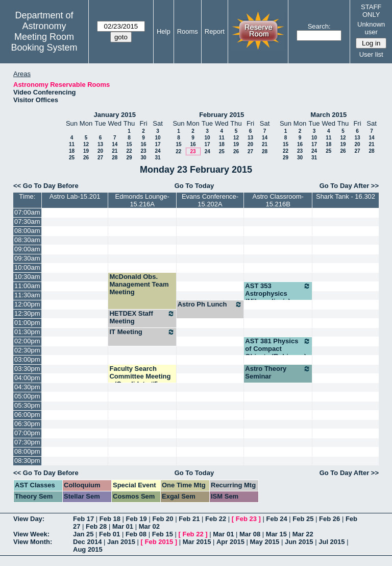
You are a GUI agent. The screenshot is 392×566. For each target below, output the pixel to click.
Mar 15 (276, 534)
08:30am (27, 240)
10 (157, 138)
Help (164, 31)
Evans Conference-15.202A (210, 200)
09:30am (27, 258)
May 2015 (265, 542)
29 (129, 158)
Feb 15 (163, 534)
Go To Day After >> (349, 186)
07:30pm (27, 442)
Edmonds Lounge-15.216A (142, 200)
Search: (319, 26)
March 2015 (328, 115)
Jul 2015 (332, 542)
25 (72, 158)
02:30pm (27, 350)
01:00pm (27, 323)
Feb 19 (137, 519)
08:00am (27, 231)
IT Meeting (142, 332)
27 (100, 158)
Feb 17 (83, 519)
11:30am (27, 295)
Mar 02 (149, 526)
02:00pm (27, 341)
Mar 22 (303, 534)
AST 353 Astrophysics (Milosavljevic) (278, 293)
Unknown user (371, 28)
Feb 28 (96, 526)
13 (100, 144)
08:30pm (27, 461)
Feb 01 (109, 534)
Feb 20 (163, 519)
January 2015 (115, 115)
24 (157, 151)
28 (115, 158)
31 (157, 158)
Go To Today (194, 186)
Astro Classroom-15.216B (278, 200)
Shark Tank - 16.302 (346, 196)
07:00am (27, 212)
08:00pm (27, 451)
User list (371, 54)
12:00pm (27, 304)
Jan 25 (83, 534)
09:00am (27, 249)
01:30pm (27, 332)
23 (143, 151)
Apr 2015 (230, 542)
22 (129, 151)
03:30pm (27, 369)
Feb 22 (216, 519)
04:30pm (27, 387)
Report (215, 31)
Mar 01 (123, 526)
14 (115, 144)
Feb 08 (136, 534)
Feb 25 (303, 519)
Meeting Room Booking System (44, 42)
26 (86, 158)
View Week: (31, 534)
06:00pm (27, 415)
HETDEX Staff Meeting (142, 317)
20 (100, 151)
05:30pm (27, 405)
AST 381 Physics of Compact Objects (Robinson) (278, 349)
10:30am (27, 277)
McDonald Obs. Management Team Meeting (139, 284)
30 (143, 158)
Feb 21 (189, 519)
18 (72, 151)
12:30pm (27, 313)
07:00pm (27, 433)
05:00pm (27, 396)
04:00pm (27, 378)
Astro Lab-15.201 (75, 196)
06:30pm (27, 424)
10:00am (27, 267)
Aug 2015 (88, 549)
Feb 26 (329, 519)
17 (157, 144)
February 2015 (222, 115)
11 (72, 144)
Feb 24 (276, 519)
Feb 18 (110, 519)
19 (86, 151)
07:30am (27, 221)
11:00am (27, 286)
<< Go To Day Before (46, 186)
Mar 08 (250, 534)
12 (86, 144)
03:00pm (27, 359)
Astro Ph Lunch (210, 304)
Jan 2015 (121, 542)
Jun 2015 (299, 542)
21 (115, 151)
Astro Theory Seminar (278, 372)
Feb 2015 (159, 542)
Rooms (188, 31)
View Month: (33, 542)
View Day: (29, 519)
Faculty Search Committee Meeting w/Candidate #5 (140, 376)
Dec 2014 (87, 542)
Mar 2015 (197, 542)
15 (129, 144)
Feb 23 (246, 519)
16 (143, 144)
